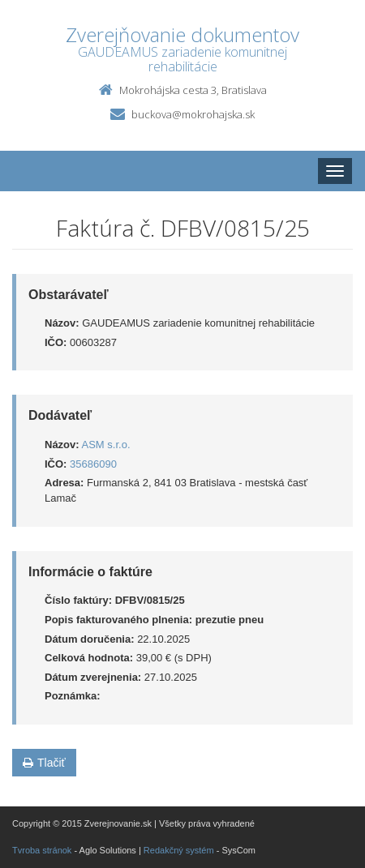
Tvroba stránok (42, 850)
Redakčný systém (179, 850)
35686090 (93, 464)
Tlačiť (44, 763)
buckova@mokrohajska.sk (193, 114)
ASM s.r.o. (106, 445)
